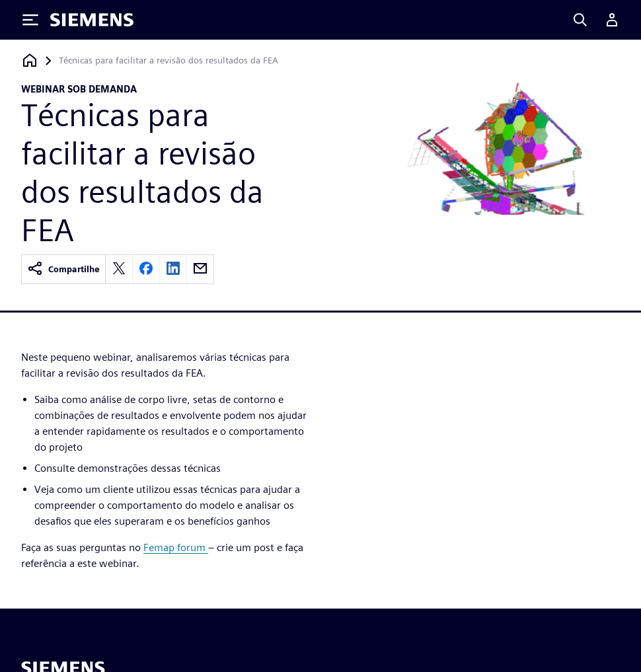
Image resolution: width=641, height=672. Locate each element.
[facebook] (146, 269)
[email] (200, 269)
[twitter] (119, 269)
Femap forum (176, 547)
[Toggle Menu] (30, 20)
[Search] (580, 20)
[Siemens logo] (92, 20)
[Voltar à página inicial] (30, 60)
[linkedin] (173, 269)
